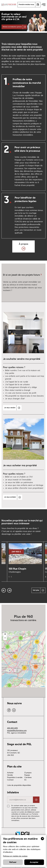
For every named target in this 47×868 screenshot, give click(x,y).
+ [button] (5, 638)
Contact (10, 783)
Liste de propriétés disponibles (19, 789)
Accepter (34, 862)
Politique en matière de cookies (15, 856)
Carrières (28, 781)
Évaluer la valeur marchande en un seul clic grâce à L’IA (14, 17)
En (25, 783)
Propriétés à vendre (15, 781)
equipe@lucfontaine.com (17, 734)
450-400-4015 (12, 731)
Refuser (13, 862)
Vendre (10, 778)
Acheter (10, 776)
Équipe (27, 778)
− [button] (5, 641)
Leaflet (43, 690)
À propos (28, 776)
